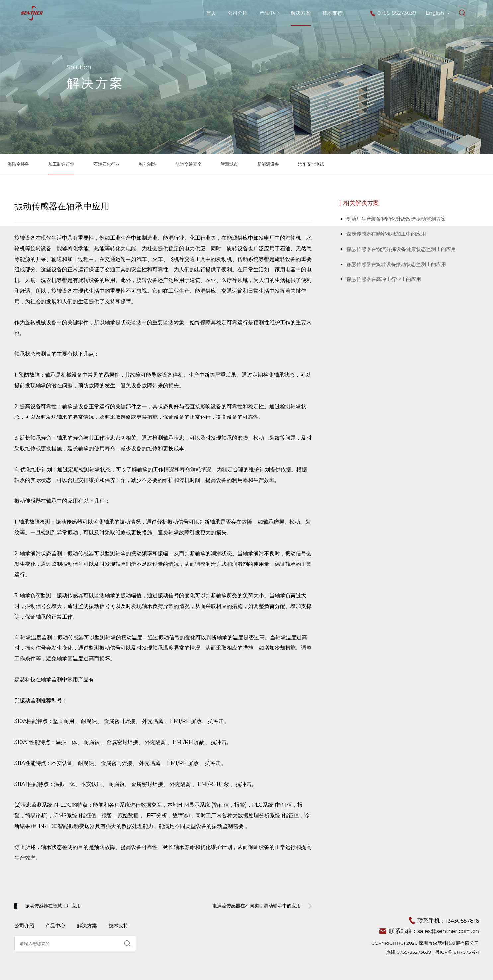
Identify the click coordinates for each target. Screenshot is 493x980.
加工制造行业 (61, 164)
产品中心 (269, 13)
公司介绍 (238, 13)
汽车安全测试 (311, 164)
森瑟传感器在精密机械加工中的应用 (386, 234)
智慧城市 (229, 164)
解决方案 (301, 13)
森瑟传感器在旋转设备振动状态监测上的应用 (396, 264)
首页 (211, 13)
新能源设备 (268, 164)
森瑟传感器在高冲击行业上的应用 (384, 279)
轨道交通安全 (189, 164)
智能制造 (148, 164)
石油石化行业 (107, 164)
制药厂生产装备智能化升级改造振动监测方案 (396, 219)
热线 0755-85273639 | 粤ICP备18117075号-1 (433, 952)
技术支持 (332, 13)
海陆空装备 (18, 164)
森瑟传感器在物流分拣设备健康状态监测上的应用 (401, 249)
